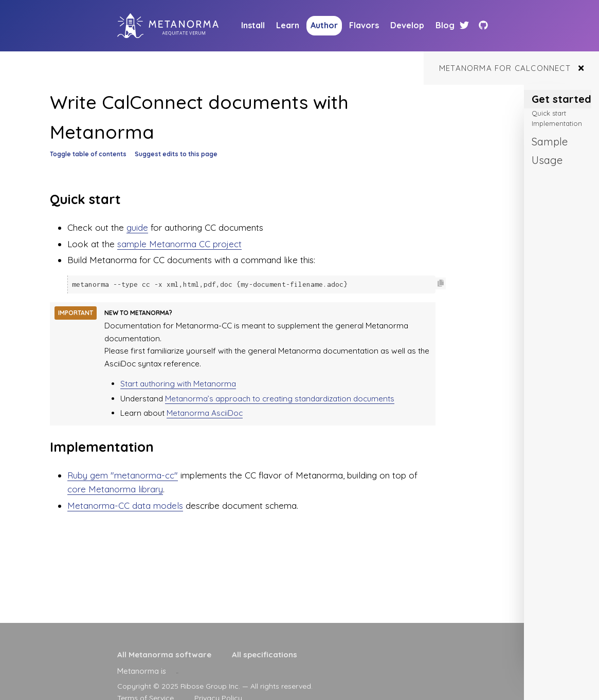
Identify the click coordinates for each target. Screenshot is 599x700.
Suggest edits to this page (176, 154)
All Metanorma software (164, 655)
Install (253, 25)
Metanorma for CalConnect (505, 68)
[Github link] (483, 25)
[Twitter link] (466, 25)
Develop (407, 25)
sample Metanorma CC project (179, 244)
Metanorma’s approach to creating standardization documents (280, 398)
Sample (550, 142)
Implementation (557, 123)
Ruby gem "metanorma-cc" (123, 475)
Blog (445, 25)
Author (324, 25)
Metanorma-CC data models (125, 505)
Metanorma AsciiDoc (205, 412)
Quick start (549, 113)
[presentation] (177, 671)
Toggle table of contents (88, 154)
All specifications (265, 655)
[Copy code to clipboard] (441, 283)
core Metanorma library (115, 489)
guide (137, 227)
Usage (547, 160)
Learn (288, 25)
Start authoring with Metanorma (178, 383)
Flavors (364, 25)
